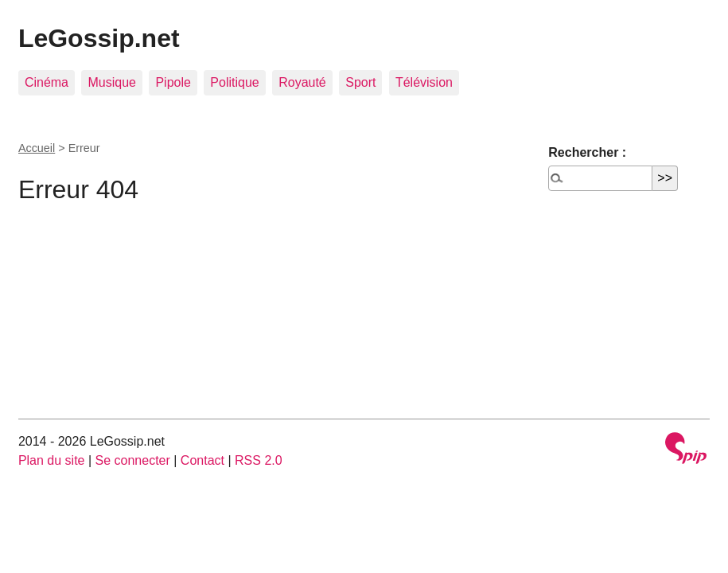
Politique (234, 82)
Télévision (424, 82)
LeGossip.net (99, 38)
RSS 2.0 (259, 460)
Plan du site (52, 460)
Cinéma (47, 82)
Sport (360, 82)
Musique (111, 82)
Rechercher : (587, 152)
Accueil (37, 148)
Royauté (302, 82)
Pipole (173, 82)
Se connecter (133, 460)
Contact (202, 460)
